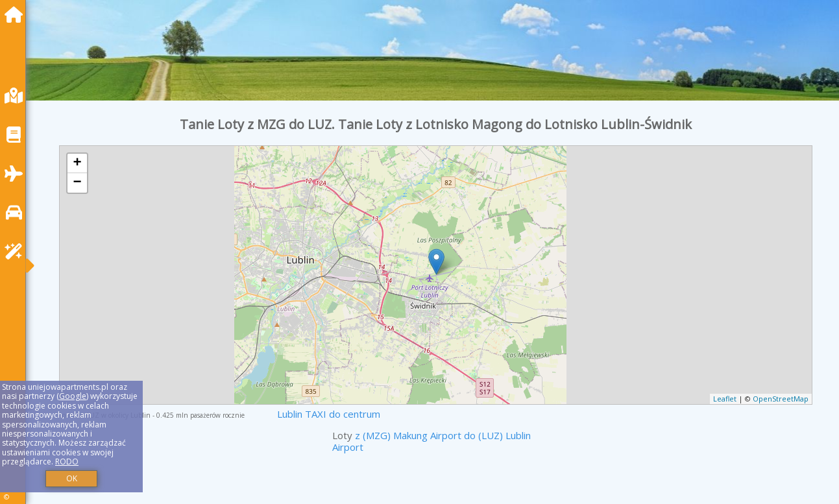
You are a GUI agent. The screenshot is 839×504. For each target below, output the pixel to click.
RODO (67, 462)
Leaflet (725, 399)
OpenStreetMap (781, 399)
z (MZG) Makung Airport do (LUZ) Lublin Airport (432, 441)
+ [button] (77, 163)
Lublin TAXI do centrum (329, 414)
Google (73, 396)
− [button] (77, 183)
